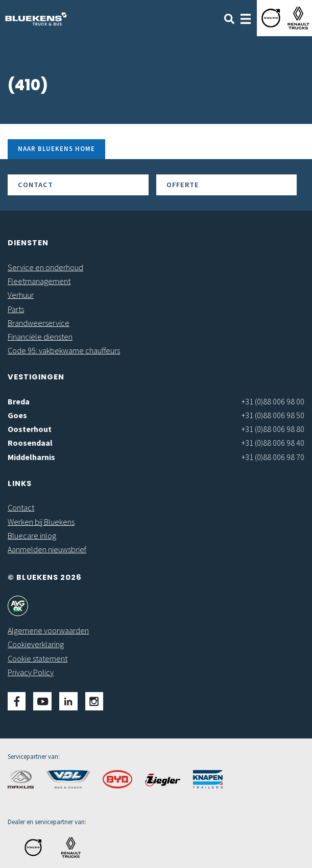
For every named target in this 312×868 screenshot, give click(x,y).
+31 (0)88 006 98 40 (273, 443)
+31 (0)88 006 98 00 (273, 401)
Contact (35, 185)
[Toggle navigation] (246, 18)
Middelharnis (31, 457)
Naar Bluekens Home (56, 148)
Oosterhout (30, 429)
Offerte (183, 185)
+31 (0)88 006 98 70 (273, 457)
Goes (17, 415)
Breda (19, 401)
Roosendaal (30, 443)
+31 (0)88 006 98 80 (273, 429)
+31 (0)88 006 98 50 (273, 415)
